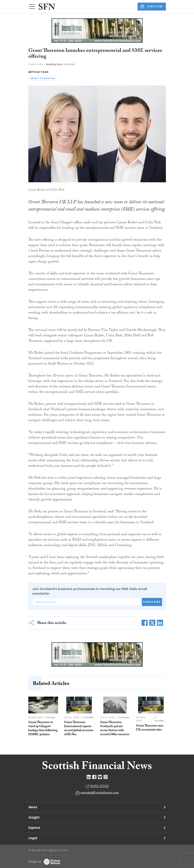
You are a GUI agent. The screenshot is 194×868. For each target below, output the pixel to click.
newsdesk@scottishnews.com (100, 793)
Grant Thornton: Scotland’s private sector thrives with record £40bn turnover (115, 729)
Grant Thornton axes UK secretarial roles (150, 728)
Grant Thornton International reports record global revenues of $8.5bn (79, 729)
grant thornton (43, 78)
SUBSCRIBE (152, 6)
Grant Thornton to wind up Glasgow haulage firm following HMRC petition (43, 729)
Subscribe (152, 602)
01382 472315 (100, 787)
